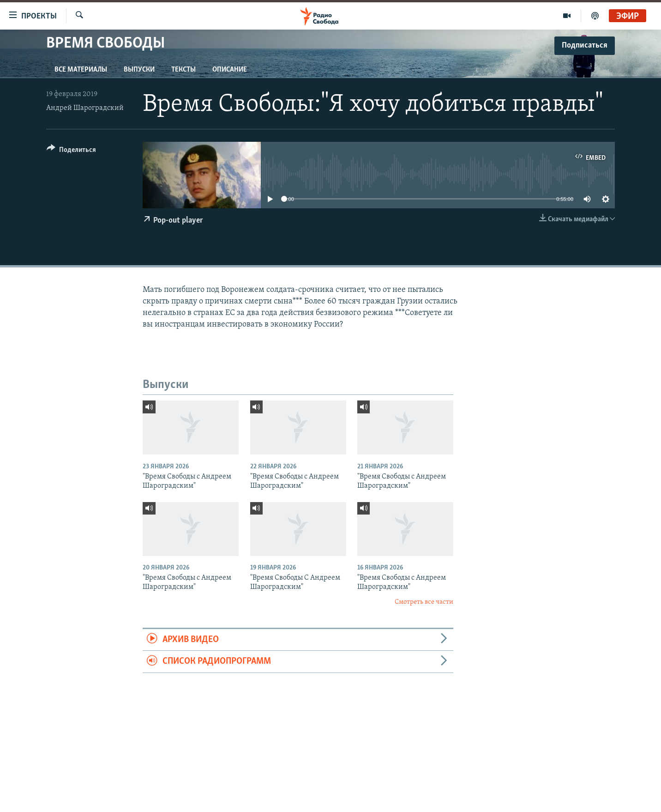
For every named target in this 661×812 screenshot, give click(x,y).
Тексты (183, 70)
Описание (230, 70)
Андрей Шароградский (85, 108)
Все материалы (81, 70)
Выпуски (139, 70)
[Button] (71, 151)
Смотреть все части (424, 602)
